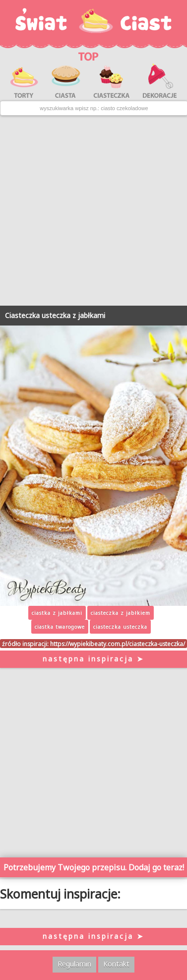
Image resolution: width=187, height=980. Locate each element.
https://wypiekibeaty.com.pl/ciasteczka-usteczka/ (118, 644)
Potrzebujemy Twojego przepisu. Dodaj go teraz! (94, 867)
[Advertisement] (93, 211)
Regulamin (74, 964)
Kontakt (116, 964)
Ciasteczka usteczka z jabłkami (55, 315)
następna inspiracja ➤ (93, 659)
